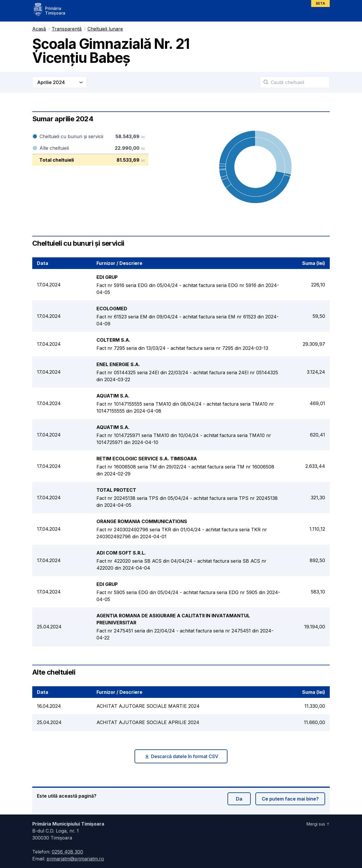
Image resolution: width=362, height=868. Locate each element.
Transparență (67, 29)
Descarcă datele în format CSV (181, 756)
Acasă (39, 29)
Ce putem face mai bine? (290, 799)
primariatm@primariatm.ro (75, 859)
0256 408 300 (67, 852)
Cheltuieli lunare (105, 29)
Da (239, 799)
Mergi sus (318, 824)
